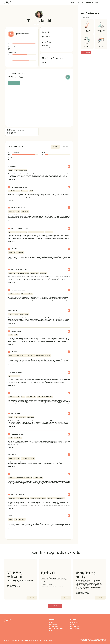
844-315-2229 (10, 134)
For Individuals (75, 628)
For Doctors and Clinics (56, 628)
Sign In (97, 3)
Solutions (73, 624)
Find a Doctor (79, 3)
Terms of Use (6, 641)
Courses (72, 3)
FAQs (51, 630)
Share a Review (54, 626)
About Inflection (89, 3)
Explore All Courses (55, 606)
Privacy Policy (15, 641)
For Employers (75, 626)
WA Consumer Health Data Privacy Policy (32, 641)
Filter (57, 147)
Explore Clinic (13, 83)
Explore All (86, 52)
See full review (11, 180)
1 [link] (39, 534)
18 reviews (18, 35)
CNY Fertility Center (39, 24)
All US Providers (48, 641)
